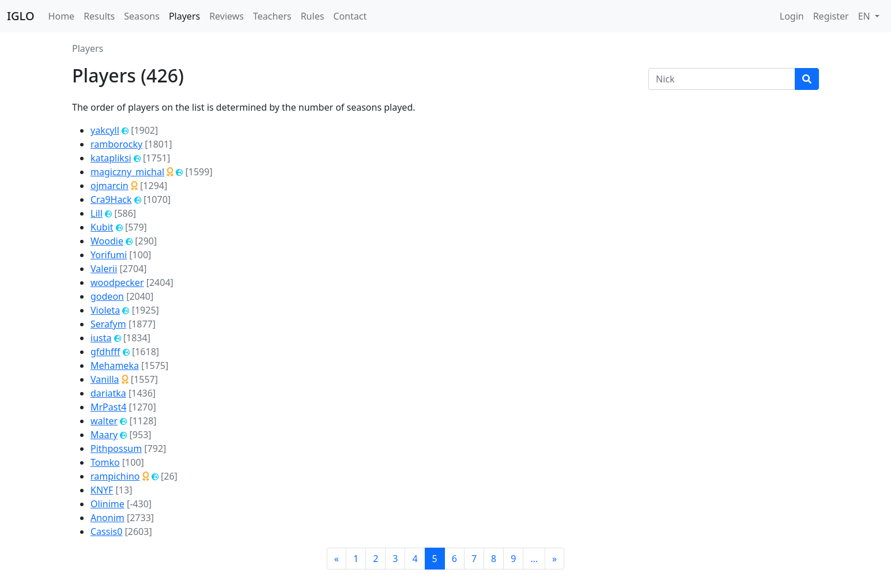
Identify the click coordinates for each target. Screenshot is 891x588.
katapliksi (111, 158)
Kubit (102, 227)
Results (99, 16)
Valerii (104, 269)
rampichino (115, 476)
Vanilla (105, 379)
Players (184, 16)
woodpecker (117, 282)
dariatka (108, 393)
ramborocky (116, 144)
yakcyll (105, 130)
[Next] (554, 559)
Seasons (142, 16)
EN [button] (865, 16)
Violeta (105, 310)
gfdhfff (105, 352)
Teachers (272, 16)
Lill (97, 213)
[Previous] (337, 559)
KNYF (102, 490)
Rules (313, 16)
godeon (107, 296)
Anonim (107, 518)
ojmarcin (110, 186)
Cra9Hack (111, 199)
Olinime (107, 504)
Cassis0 (106, 532)
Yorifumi (109, 255)
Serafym (108, 324)
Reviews (226, 16)
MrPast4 (108, 407)
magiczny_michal (127, 172)
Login (792, 16)
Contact (350, 16)
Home (62, 16)
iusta (101, 338)
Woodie (107, 241)
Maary (104, 435)
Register (831, 16)
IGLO (21, 16)
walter (104, 421)
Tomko (105, 462)
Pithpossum (116, 448)
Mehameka (115, 365)
